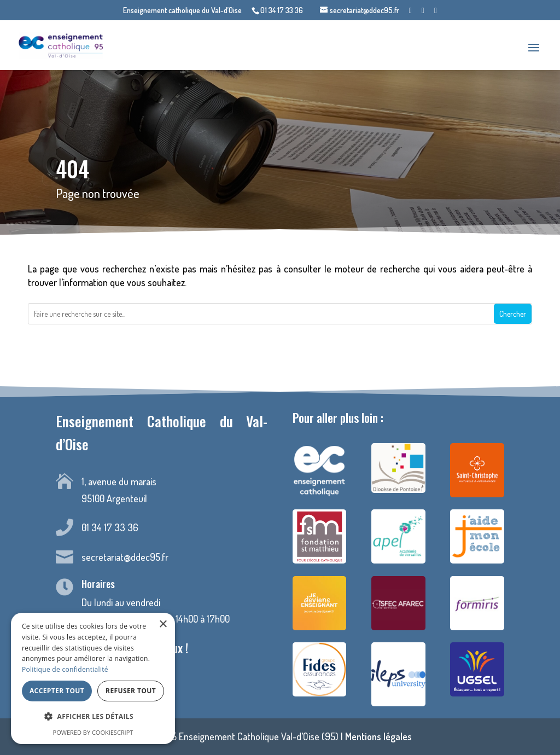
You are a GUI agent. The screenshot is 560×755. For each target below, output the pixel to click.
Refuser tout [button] (131, 691)
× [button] (163, 625)
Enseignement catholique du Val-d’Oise (182, 11)
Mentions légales (378, 736)
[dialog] (93, 678)
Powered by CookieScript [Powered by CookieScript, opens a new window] (93, 732)
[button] (93, 717)
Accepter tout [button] (57, 691)
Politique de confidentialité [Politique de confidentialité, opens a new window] (65, 669)
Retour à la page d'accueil (280, 351)
